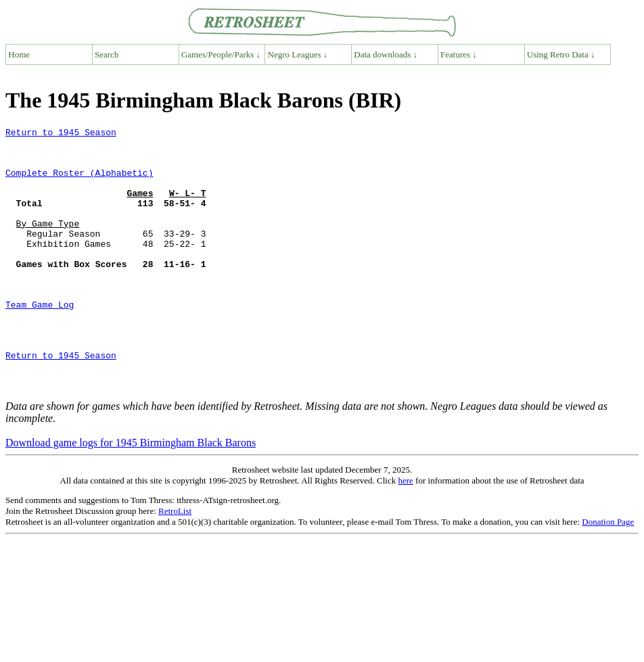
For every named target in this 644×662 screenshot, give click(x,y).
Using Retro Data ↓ (561, 54)
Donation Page (608, 574)
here (405, 533)
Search (107, 54)
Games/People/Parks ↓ (221, 54)
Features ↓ (459, 54)
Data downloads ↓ (386, 54)
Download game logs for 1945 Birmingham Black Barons (131, 495)
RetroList (175, 564)
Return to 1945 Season (61, 134)
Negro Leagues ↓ (298, 54)
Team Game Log (40, 341)
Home (19, 54)
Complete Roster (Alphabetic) (79, 183)
